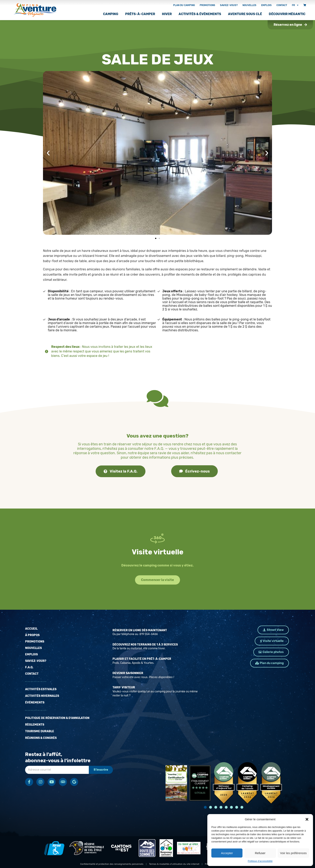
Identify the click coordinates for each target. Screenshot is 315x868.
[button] (307, 819)
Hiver (167, 14)
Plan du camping (184, 5)
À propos (32, 635)
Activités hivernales (42, 696)
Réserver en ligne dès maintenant (140, 630)
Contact (282, 5)
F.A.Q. (29, 667)
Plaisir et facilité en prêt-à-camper (142, 659)
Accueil (31, 629)
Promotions (207, 5)
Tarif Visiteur (124, 687)
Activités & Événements (200, 14)
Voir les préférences (293, 853)
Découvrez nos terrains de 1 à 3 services (145, 645)
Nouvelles (249, 5)
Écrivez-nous (194, 471)
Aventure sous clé (245, 14)
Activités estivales (41, 689)
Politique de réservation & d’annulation (57, 718)
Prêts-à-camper (140, 14)
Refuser (260, 853)
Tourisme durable (40, 731)
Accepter (227, 853)
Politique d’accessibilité (260, 861)
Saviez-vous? (229, 5)
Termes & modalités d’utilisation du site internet (174, 864)
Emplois (266, 5)
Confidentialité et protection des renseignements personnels (112, 864)
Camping (111, 14)
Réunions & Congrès (41, 738)
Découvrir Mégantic (287, 14)
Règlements (35, 725)
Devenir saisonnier (128, 673)
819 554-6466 (148, 634)
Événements (35, 703)
